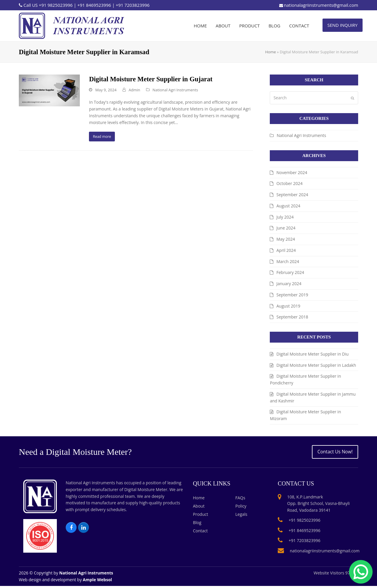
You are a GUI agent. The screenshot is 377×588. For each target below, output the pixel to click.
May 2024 (286, 239)
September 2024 (292, 195)
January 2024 (289, 284)
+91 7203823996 (133, 5)
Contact (200, 532)
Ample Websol (97, 581)
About (199, 508)
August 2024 (288, 206)
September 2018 (292, 317)
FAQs (240, 499)
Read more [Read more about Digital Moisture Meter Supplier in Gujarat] (104, 137)
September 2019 (292, 295)
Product (200, 516)
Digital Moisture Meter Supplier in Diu (312, 354)
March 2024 (288, 261)
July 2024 (285, 217)
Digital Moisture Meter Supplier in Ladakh (316, 365)
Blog (197, 524)
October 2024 (289, 183)
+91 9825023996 (56, 5)
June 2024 (286, 228)
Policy (241, 508)
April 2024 (286, 250)
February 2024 (290, 272)
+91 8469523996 (94, 5)
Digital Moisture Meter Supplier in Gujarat (151, 79)
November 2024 (292, 172)
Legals (241, 516)
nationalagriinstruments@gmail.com (321, 5)
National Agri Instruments (175, 90)
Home (270, 52)
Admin (134, 90)
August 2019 (288, 306)
